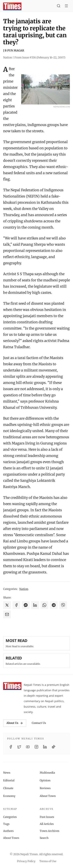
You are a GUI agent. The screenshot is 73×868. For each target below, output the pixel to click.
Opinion (45, 780)
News (7, 773)
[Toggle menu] (66, 6)
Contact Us (39, 723)
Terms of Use (48, 861)
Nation (24, 589)
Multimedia (47, 773)
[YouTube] (28, 747)
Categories (10, 817)
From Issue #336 (40, 57)
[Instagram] (36, 747)
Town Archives (50, 831)
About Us (15, 723)
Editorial (9, 780)
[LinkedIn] (45, 747)
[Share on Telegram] (54, 605)
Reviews (45, 788)
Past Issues (47, 817)
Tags (6, 824)
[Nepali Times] (12, 686)
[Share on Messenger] (26, 605)
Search (44, 838)
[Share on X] (7, 605)
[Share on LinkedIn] (35, 605)
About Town (48, 796)
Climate (8, 788)
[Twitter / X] (19, 747)
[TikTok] (54, 747)
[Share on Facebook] (16, 605)
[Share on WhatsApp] (44, 605)
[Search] (59, 6)
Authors (8, 831)
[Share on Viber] (63, 605)
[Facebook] (11, 747)
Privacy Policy (26, 861)
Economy (9, 796)
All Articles (47, 824)
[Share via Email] (7, 614)
